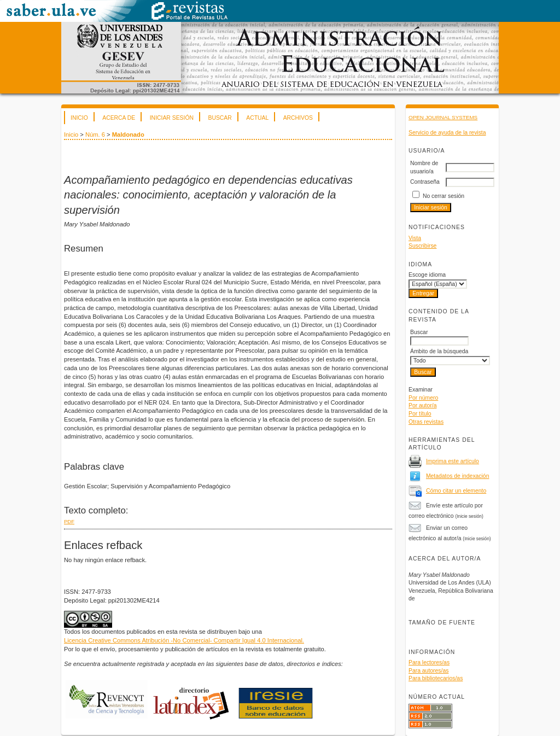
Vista (415, 238)
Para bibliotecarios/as (436, 678)
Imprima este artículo (453, 461)
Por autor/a (422, 405)
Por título (420, 414)
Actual (257, 118)
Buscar (220, 118)
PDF (69, 521)
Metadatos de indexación (458, 476)
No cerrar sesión (444, 196)
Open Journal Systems (443, 117)
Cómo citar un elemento (456, 491)
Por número (423, 398)
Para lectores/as (429, 662)
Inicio (79, 118)
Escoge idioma (427, 275)
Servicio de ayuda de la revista (447, 133)
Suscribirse (422, 246)
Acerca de (119, 118)
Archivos (298, 118)
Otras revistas (426, 422)
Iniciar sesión (172, 118)
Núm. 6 (95, 135)
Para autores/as (428, 671)
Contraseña (425, 182)
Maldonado (128, 135)
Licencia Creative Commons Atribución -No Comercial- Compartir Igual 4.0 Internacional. (184, 640)
